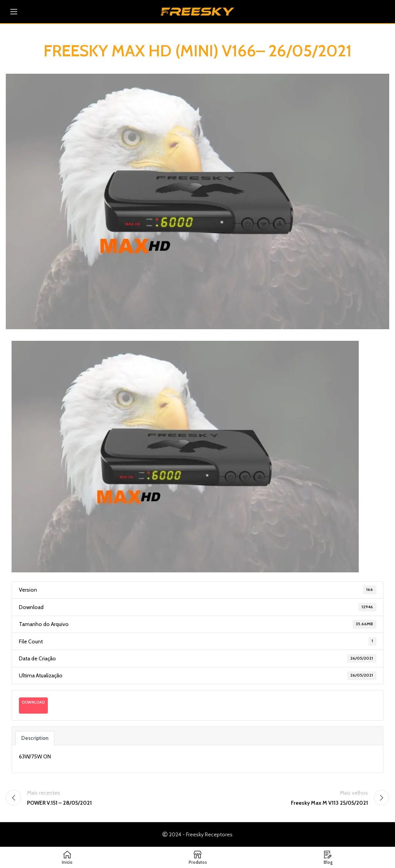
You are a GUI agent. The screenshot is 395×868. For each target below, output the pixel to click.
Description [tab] (35, 738)
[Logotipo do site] (197, 11)
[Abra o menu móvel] (14, 12)
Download (33, 702)
